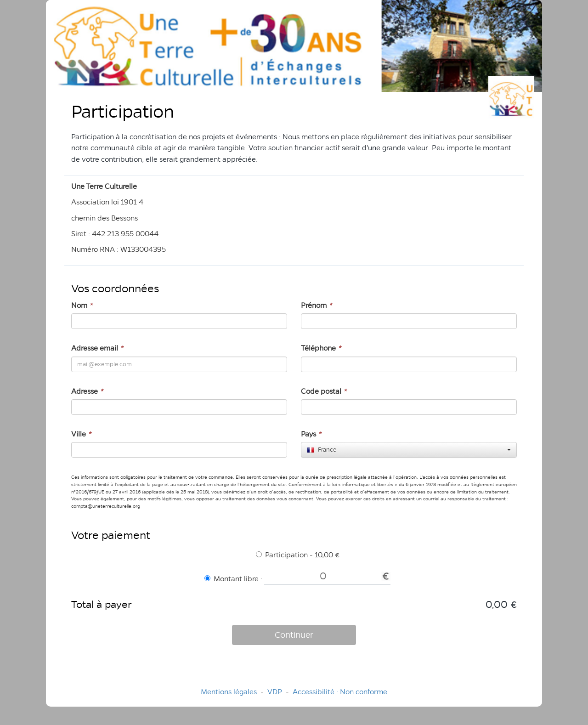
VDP (276, 692)
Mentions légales (229, 692)
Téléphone (321, 348)
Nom (82, 305)
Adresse (87, 391)
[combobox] (409, 450)
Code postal (324, 391)
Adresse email (97, 348)
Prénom (316, 305)
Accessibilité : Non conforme (340, 692)
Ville (81, 434)
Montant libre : (233, 579)
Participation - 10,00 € (298, 555)
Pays (311, 434)
